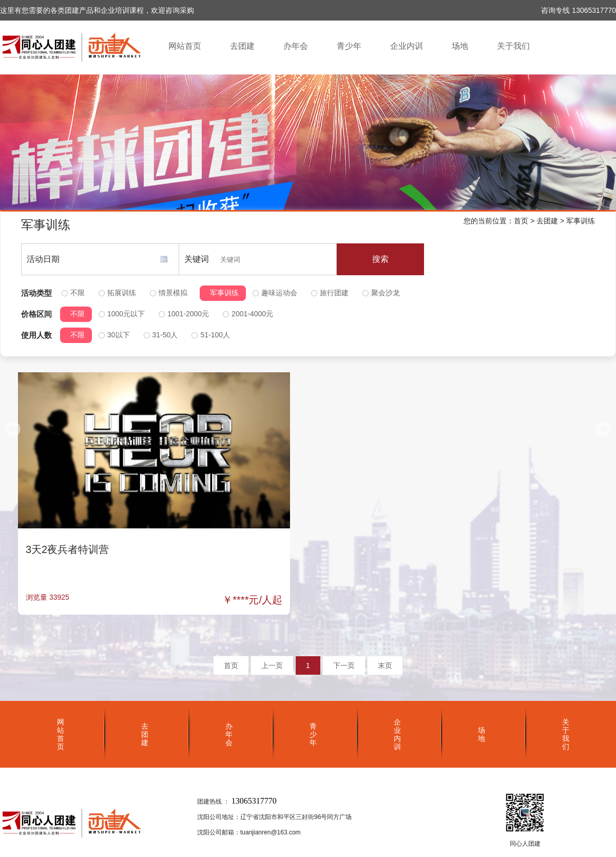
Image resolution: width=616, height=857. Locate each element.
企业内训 (407, 46)
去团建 (242, 46)
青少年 (349, 46)
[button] (603, 429)
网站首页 (185, 46)
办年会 (296, 46)
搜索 (380, 259)
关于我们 (513, 46)
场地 (460, 46)
